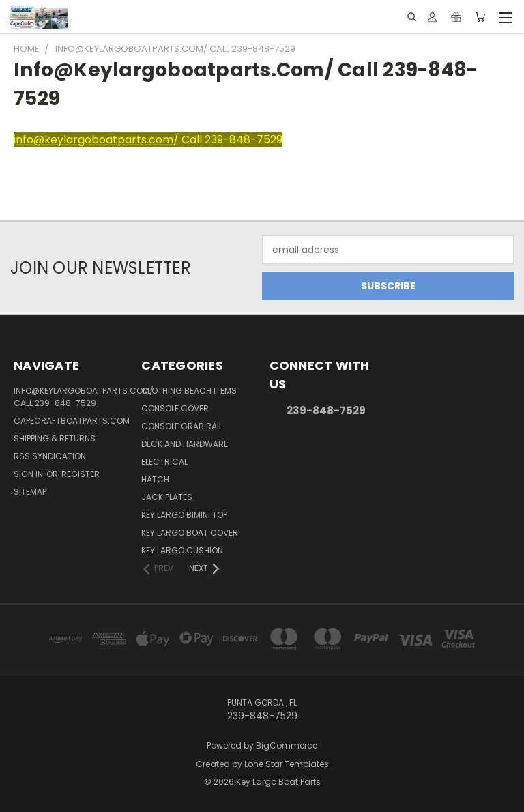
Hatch (155, 479)
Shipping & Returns (55, 438)
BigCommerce (287, 745)
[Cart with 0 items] (480, 17)
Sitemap (30, 492)
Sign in (29, 474)
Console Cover (175, 408)
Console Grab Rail (182, 426)
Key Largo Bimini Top (184, 515)
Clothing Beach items (189, 391)
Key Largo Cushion (182, 550)
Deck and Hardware (185, 444)
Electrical (164, 462)
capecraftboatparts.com (72, 421)
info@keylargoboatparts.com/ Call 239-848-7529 (84, 397)
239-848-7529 (326, 410)
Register (81, 474)
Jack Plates (167, 497)
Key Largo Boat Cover (190, 533)
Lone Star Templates (287, 764)
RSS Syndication (50, 456)
